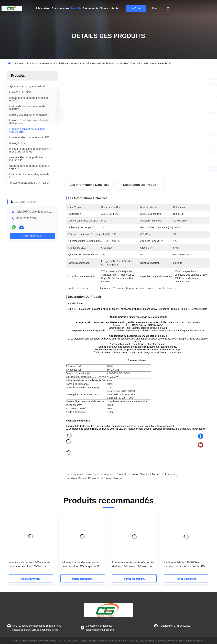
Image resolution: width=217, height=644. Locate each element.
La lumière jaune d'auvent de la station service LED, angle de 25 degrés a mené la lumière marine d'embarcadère (80, 565)
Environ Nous (60, 8)
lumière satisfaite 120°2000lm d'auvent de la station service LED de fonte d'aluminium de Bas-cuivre (185, 565)
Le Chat (136, 8)
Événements (91, 8)
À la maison (43, 8)
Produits (76, 8)
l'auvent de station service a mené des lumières (146, 474)
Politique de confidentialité (42, 641)
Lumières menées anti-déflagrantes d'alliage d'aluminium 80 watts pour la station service (133, 565)
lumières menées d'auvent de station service (94, 478)
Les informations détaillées (90, 185)
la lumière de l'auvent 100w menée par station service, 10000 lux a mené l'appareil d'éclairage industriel (30, 565)
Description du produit (140, 185)
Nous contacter (110, 8)
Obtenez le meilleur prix (156, 169)
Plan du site (20, 641)
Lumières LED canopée (99, 474)
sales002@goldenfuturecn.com (35, 212)
